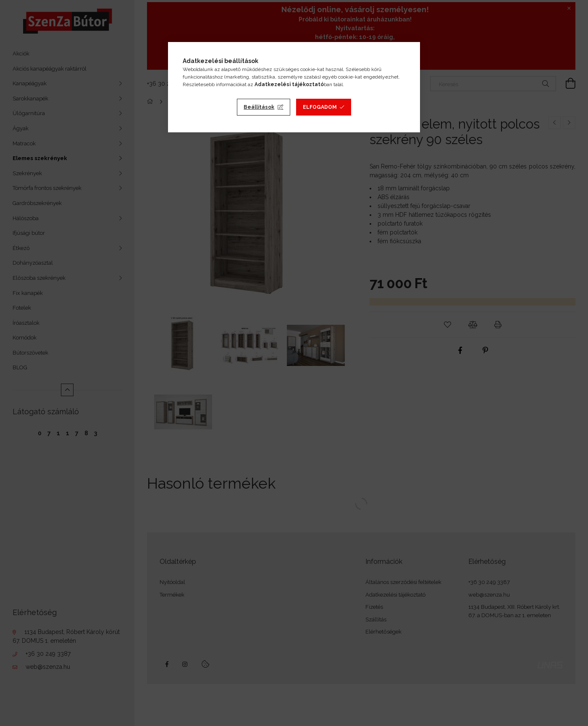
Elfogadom (320, 107)
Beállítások (259, 107)
